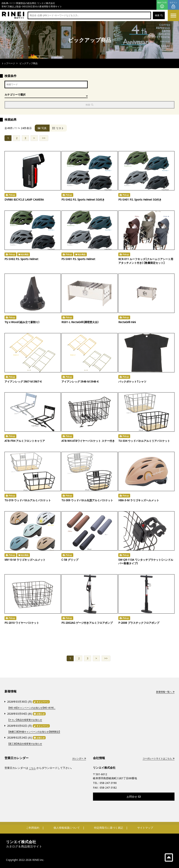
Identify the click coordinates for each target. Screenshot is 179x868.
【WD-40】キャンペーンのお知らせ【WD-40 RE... (36, 708)
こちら (33, 768)
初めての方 (162, 5)
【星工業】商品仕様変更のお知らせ (28, 743)
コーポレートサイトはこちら (156, 758)
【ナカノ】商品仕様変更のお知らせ (28, 720)
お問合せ (134, 796)
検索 (158, 16)
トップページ (8, 63)
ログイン (173, 5)
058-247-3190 (108, 783)
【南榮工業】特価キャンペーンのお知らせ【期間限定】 (39, 732)
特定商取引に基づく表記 (109, 827)
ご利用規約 (33, 827)
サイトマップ (145, 827)
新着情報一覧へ (164, 693)
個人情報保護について (67, 827)
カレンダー (78, 758)
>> (44, 139)
